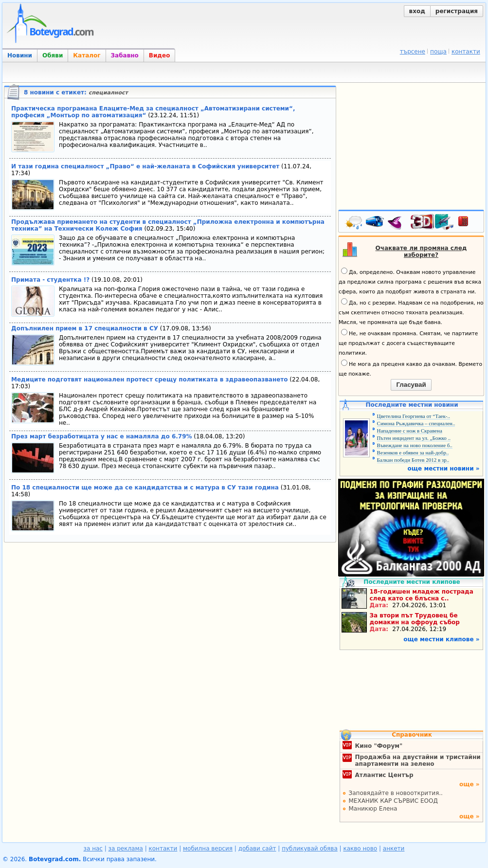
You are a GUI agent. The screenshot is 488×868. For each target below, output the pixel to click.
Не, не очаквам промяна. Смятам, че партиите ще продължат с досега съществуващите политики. (408, 343)
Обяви (53, 55)
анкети (394, 849)
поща (438, 52)
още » (470, 784)
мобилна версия (208, 849)
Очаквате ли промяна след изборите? (421, 252)
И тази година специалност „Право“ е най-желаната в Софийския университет (145, 166)
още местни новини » (444, 469)
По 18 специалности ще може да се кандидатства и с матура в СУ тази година (145, 488)
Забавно (125, 55)
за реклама (126, 849)
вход (417, 11)
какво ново (360, 849)
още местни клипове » (441, 639)
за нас (93, 849)
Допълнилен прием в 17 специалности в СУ (85, 328)
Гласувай (411, 385)
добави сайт (257, 849)
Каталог (87, 55)
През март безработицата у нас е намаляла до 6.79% (102, 436)
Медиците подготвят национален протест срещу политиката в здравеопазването (150, 380)
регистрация (457, 11)
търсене (413, 52)
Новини (20, 55)
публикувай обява (310, 849)
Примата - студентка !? (50, 280)
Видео (160, 55)
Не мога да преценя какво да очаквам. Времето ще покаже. (410, 368)
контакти (466, 52)
